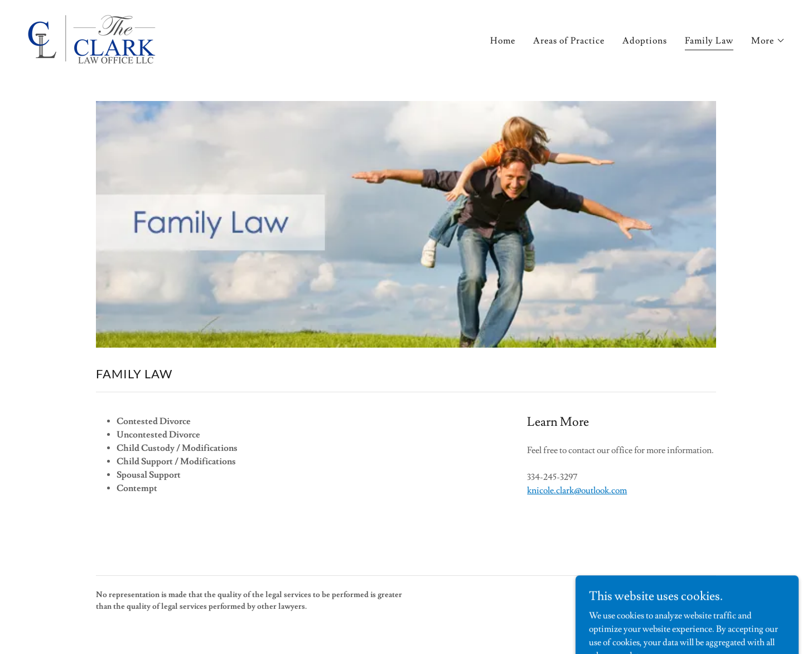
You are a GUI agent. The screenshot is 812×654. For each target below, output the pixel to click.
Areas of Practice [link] (569, 41)
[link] (92, 37)
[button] (768, 41)
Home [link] (503, 41)
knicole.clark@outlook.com (577, 490)
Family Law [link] (709, 41)
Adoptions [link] (645, 41)
